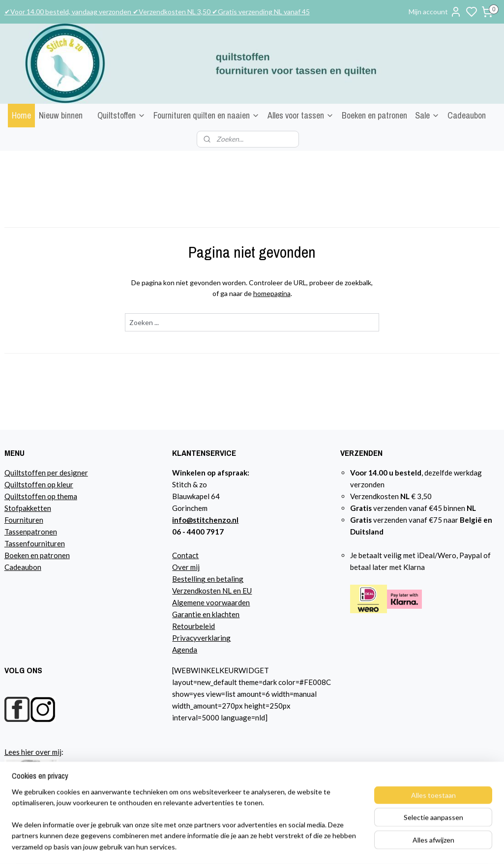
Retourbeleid (193, 626)
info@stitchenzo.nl (205, 520)
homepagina (272, 293)
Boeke (15, 555)
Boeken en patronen (374, 115)
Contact (185, 555)
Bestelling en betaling (208, 579)
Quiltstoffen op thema (41, 496)
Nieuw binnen (61, 115)
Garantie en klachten (206, 614)
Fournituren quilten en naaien (207, 115)
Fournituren (24, 520)
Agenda (185, 650)
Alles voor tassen (301, 115)
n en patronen (47, 555)
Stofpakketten (28, 508)
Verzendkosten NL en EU (212, 591)
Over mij (186, 567)
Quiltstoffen (121, 115)
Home (21, 115)
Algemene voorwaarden (211, 602)
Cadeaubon (467, 115)
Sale (427, 115)
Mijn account (435, 12)
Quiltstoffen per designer (46, 473)
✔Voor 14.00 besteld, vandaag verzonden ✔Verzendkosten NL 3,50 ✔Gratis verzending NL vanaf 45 (157, 12)
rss (360, 846)
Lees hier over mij (33, 752)
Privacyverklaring (201, 638)
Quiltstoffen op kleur (39, 484)
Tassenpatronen (31, 532)
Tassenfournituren (35, 543)
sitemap (342, 846)
